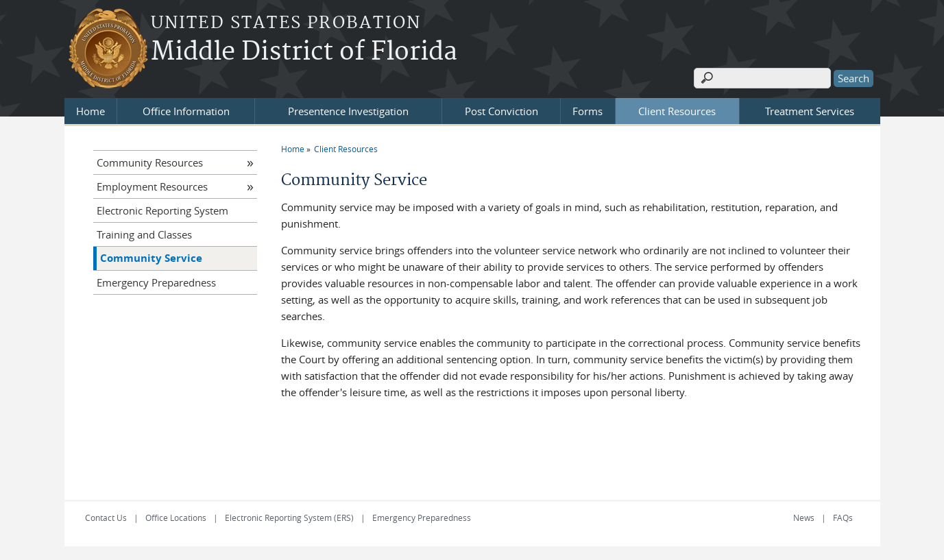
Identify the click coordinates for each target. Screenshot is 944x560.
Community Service (151, 258)
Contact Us (106, 518)
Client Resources (677, 111)
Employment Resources (152, 186)
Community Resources (150, 162)
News (804, 518)
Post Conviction (501, 111)
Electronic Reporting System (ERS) (289, 518)
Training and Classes (144, 234)
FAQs (843, 518)
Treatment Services (810, 111)
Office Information (186, 111)
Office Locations (176, 518)
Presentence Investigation (348, 111)
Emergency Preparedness (156, 282)
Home (90, 111)
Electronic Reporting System (162, 210)
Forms (588, 111)
